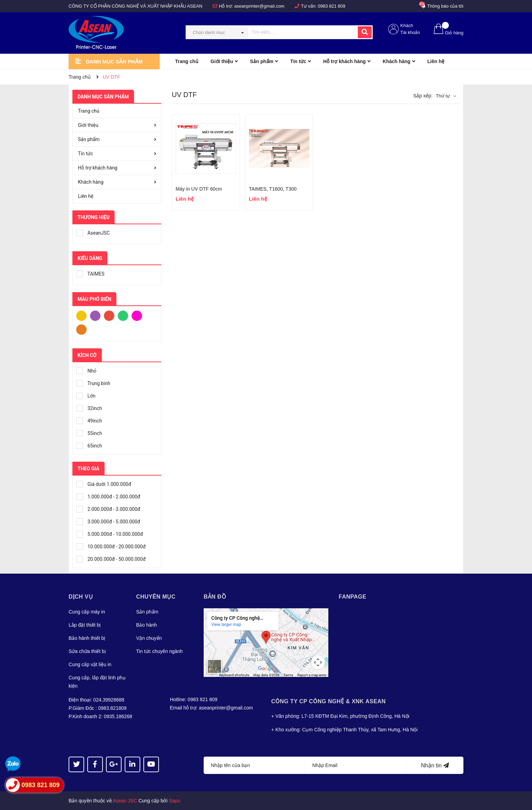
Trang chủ (89, 111)
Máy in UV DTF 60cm (199, 189)
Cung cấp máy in (87, 612)
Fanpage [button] (353, 597)
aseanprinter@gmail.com (259, 6)
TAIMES (90, 273)
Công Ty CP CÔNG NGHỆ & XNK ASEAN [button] (329, 701)
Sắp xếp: (423, 96)
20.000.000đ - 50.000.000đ (111, 558)
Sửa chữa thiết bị (87, 651)
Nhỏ (86, 370)
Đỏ (109, 315)
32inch (89, 407)
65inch (89, 445)
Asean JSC (125, 801)
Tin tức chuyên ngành (159, 651)
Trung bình (93, 382)
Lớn (86, 395)
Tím (95, 315)
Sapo (175, 801)
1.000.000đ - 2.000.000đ (108, 496)
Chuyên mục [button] (156, 597)
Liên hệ (86, 196)
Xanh (123, 315)
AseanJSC (93, 232)
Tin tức (86, 154)
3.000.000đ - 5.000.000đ (108, 521)
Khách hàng (91, 182)
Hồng (137, 315)
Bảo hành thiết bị (87, 638)
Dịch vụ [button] (81, 597)
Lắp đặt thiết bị (85, 625)
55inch (89, 432)
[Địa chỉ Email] (356, 765)
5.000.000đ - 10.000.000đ (110, 533)
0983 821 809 (332, 6)
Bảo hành (147, 625)
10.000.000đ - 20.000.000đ (111, 546)
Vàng (81, 315)
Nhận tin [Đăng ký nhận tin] (435, 765)
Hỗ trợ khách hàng (98, 168)
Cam (81, 329)
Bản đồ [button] (215, 597)
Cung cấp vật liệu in (90, 664)
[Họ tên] (254, 765)
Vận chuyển (149, 638)
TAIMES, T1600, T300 (273, 189)
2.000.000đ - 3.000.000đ (108, 508)
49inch (89, 420)
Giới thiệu (88, 125)
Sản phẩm (89, 139)
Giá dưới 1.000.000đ (104, 483)
